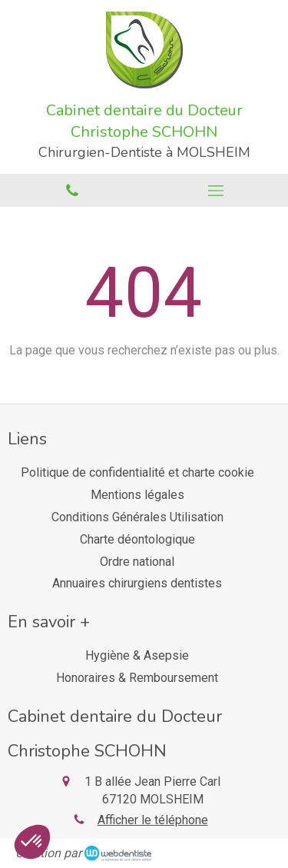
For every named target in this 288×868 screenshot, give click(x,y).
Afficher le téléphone (153, 820)
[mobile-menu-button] (217, 191)
